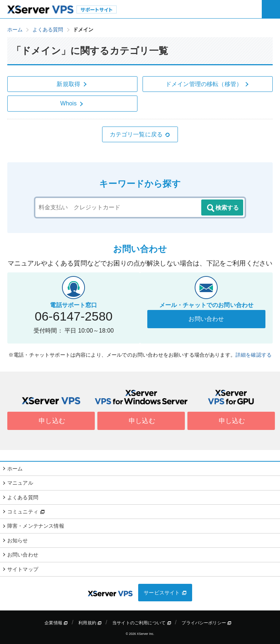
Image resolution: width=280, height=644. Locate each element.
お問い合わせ (206, 319)
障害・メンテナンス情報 (36, 526)
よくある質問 (23, 497)
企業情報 (56, 623)
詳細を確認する (254, 355)
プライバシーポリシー (207, 623)
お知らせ (18, 540)
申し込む (51, 421)
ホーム (15, 469)
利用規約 (90, 623)
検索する (222, 208)
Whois (72, 104)
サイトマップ (23, 569)
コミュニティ (26, 512)
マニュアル (20, 483)
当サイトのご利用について (142, 623)
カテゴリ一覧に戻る (140, 135)
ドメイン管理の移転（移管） (208, 84)
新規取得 (72, 84)
